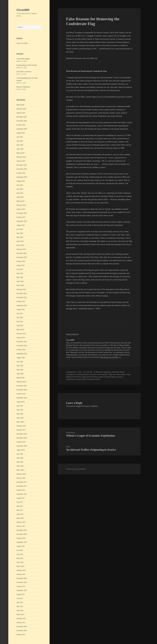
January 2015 (21, 622)
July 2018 (20, 454)
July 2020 (20, 362)
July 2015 (20, 598)
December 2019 (22, 386)
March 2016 (20, 566)
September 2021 (22, 305)
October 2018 (21, 442)
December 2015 (22, 578)
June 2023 (20, 233)
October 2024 (21, 173)
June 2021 (20, 317)
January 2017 (21, 526)
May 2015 (20, 606)
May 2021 (20, 321)
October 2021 (21, 301)
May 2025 (20, 145)
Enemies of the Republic (99, 374)
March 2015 (20, 614)
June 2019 (20, 410)
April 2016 (20, 562)
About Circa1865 (22, 43)
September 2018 (22, 446)
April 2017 (20, 514)
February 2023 (21, 249)
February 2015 (21, 618)
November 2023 (22, 213)
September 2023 (22, 221)
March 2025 (20, 153)
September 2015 (22, 590)
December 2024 (22, 165)
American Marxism (83, 374)
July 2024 (20, 185)
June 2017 (20, 506)
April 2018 (20, 466)
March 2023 (20, 245)
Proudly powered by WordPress (76, 469)
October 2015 (21, 586)
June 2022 (20, 273)
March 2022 (20, 285)
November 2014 (22, 631)
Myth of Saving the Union (91, 379)
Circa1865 (23, 10)
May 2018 (20, 462)
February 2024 (21, 205)
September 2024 (22, 177)
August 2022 (21, 265)
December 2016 (22, 530)
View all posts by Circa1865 (109, 357)
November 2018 (22, 438)
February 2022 (21, 289)
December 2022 (22, 253)
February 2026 (21, 109)
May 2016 (20, 558)
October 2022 (21, 261)
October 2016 (21, 538)
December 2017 (22, 482)
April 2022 (20, 281)
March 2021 (20, 330)
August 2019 (21, 402)
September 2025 (22, 129)
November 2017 (22, 486)
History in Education (23, 87)
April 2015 (20, 610)
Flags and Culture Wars (117, 374)
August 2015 (21, 594)
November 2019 (22, 390)
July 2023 (20, 229)
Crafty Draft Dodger (23, 59)
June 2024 (20, 189)
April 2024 (20, 197)
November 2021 (22, 297)
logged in (80, 406)
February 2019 (21, 426)
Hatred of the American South (93, 377)
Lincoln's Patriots (110, 377)
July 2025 (20, 137)
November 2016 (22, 534)
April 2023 (20, 241)
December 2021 (22, 293)
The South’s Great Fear (24, 72)
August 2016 (21, 546)
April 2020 (20, 374)
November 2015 (22, 582)
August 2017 (21, 498)
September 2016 (22, 542)
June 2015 (20, 602)
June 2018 (20, 458)
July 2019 (20, 406)
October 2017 (21, 490)
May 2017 (20, 510)
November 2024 (22, 169)
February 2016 (21, 570)
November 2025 (22, 121)
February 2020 (21, 382)
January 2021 (21, 338)
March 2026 (20, 105)
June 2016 (20, 554)
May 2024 (20, 193)
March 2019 (20, 422)
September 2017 (22, 494)
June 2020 (20, 366)
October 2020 (21, 350)
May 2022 (20, 277)
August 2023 (21, 225)
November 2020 (22, 346)
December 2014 (22, 626)
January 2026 (21, 113)
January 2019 (21, 430)
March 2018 (20, 470)
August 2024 (21, 181)
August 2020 (21, 358)
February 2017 (21, 522)
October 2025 (21, 125)
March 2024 (20, 201)
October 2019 (21, 394)
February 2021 (21, 334)
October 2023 (21, 217)
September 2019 (22, 398)
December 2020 (22, 342)
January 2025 (21, 161)
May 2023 (20, 237)
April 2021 (20, 326)
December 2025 (22, 117)
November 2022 (22, 257)
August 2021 (21, 309)
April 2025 (20, 149)
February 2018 (21, 474)
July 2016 (20, 550)
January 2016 (21, 574)
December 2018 (22, 434)
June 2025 (20, 141)
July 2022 (20, 269)
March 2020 (20, 378)
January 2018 (21, 478)
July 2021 (20, 313)
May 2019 (20, 414)
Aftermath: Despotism (103, 372)
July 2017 (20, 502)
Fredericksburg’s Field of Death (27, 65)
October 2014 (21, 635)
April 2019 (20, 418)
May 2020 (20, 370)
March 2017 (20, 518)
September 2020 (22, 354)
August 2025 (21, 133)
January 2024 (21, 209)
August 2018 (21, 450)
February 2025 (21, 157)
